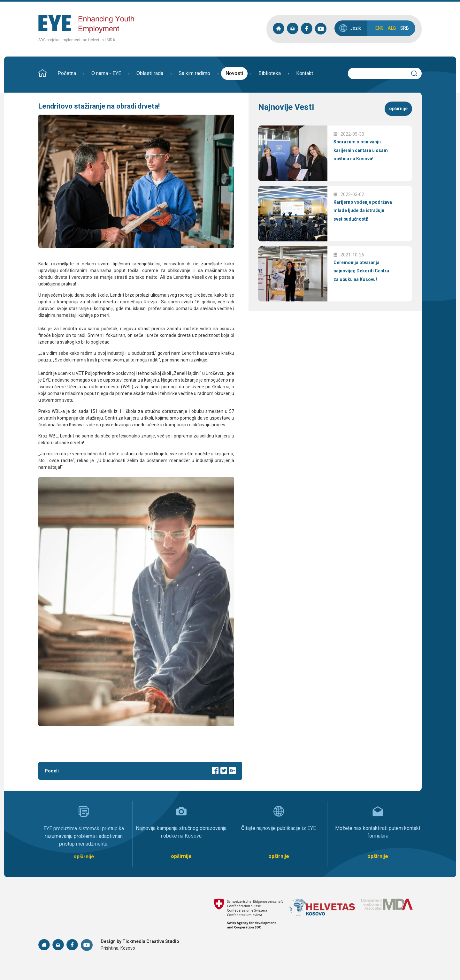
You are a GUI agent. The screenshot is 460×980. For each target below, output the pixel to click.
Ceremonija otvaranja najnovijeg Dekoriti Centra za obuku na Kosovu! (361, 271)
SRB (405, 28)
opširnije (398, 109)
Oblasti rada (150, 73)
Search (417, 72)
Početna (67, 73)
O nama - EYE (106, 73)
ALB (392, 28)
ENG (379, 28)
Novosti (234, 73)
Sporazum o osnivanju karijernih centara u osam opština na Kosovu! (361, 150)
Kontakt (305, 73)
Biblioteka (270, 73)
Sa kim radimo (194, 73)
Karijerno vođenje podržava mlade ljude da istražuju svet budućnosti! (363, 211)
